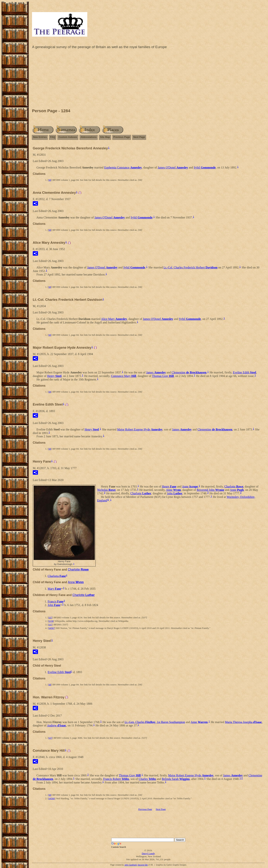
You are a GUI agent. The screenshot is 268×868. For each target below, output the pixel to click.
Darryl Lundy (148, 853)
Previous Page (122, 137)
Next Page (139, 137)
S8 (50, 180)
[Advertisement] (148, 80)
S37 (50, 617)
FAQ (53, 137)
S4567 (51, 628)
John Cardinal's (131, 865)
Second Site (143, 865)
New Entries (40, 137)
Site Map (105, 137)
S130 (51, 621)
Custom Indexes (68, 137)
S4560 (51, 798)
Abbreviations (89, 137)
